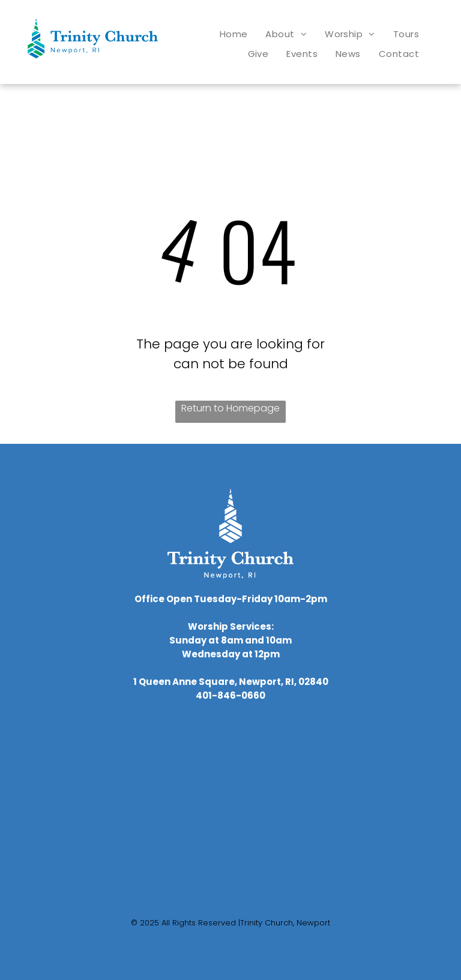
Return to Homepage (230, 408)
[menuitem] (234, 34)
